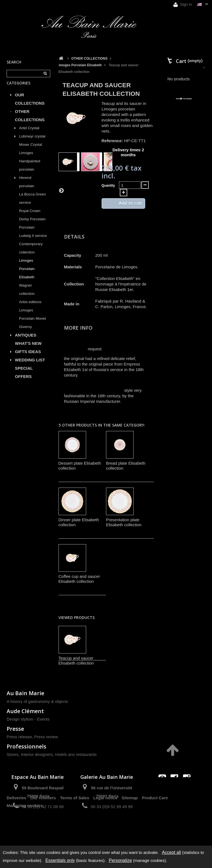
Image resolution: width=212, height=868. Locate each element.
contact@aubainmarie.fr (176, 790)
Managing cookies (25, 834)
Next (61, 190)
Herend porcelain (27, 188)
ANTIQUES (26, 341)
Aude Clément (25, 711)
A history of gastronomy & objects (37, 701)
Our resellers (43, 826)
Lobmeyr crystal (32, 143)
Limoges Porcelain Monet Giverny (33, 325)
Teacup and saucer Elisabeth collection (76, 661)
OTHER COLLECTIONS (30, 122)
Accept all (171, 852)
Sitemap (130, 826)
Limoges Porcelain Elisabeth (27, 275)
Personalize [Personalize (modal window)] (120, 860)
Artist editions (30, 308)
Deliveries (16, 826)
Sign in (183, 5)
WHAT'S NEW (28, 350)
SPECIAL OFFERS (24, 379)
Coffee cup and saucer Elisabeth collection (79, 579)
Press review (46, 737)
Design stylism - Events (28, 719)
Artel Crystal (29, 134)
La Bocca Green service (33, 205)
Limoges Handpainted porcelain (30, 167)
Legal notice (105, 826)
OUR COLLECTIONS (30, 105)
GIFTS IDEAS (28, 358)
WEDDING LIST (30, 366)
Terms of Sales (75, 826)
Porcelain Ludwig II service (33, 238)
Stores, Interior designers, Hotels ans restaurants (52, 754)
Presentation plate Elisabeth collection (124, 522)
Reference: (112, 141)
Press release (19, 737)
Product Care (155, 826)
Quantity (108, 186)
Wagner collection (27, 296)
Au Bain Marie (25, 693)
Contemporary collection (31, 254)
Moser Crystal (31, 151)
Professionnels (26, 746)
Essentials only (60, 860)
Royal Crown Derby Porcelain (32, 221)
